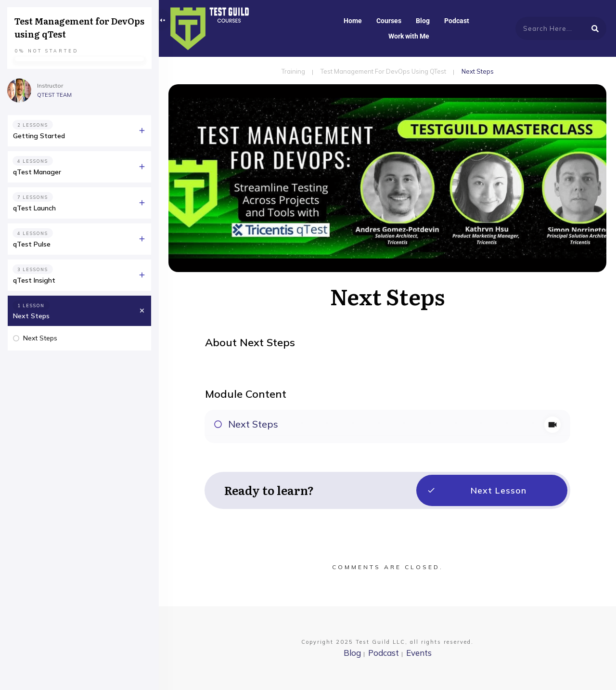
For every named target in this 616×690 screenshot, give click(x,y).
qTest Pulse (32, 244)
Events (419, 653)
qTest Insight (34, 280)
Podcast (384, 653)
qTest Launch (34, 208)
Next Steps (253, 424)
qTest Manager (37, 172)
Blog (352, 653)
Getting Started (39, 136)
